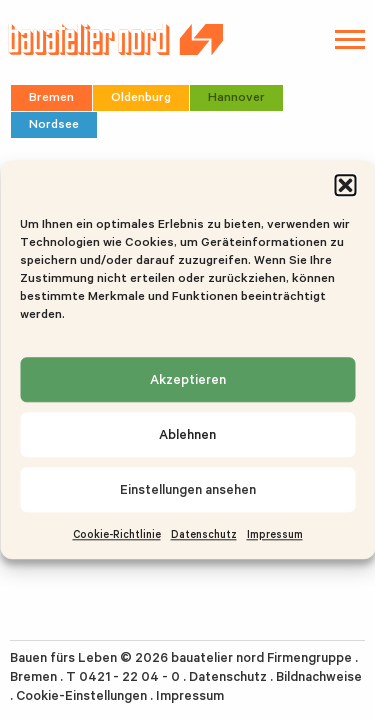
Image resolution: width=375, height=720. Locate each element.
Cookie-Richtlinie (117, 534)
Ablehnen (187, 434)
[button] (345, 185)
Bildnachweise (319, 676)
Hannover (236, 96)
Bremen (51, 96)
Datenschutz (204, 534)
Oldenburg (141, 96)
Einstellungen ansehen (188, 489)
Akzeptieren (188, 379)
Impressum (275, 534)
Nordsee (54, 123)
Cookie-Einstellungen (81, 695)
